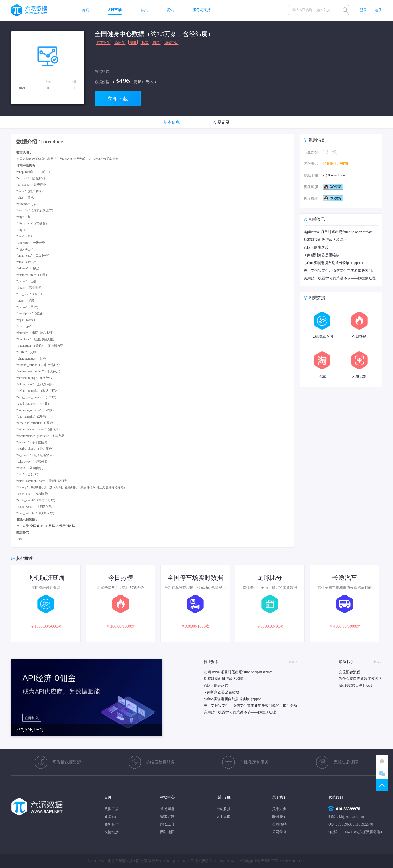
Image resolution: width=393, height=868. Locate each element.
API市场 (115, 10)
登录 (363, 10)
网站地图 (167, 832)
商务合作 (112, 824)
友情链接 (112, 832)
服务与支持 (202, 10)
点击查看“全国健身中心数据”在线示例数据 (46, 526)
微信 (382, 773)
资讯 (170, 10)
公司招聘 (279, 824)
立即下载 (118, 99)
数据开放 (112, 809)
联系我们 (279, 817)
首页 (86, 10)
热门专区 (224, 797)
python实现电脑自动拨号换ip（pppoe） (334, 263)
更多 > (293, 662)
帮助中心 (167, 797)
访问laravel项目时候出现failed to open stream (338, 232)
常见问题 (167, 809)
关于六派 (279, 809)
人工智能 (224, 817)
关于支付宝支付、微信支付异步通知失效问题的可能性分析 (251, 706)
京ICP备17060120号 (179, 861)
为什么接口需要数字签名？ (360, 679)
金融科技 (224, 809)
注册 (378, 10)
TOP (382, 785)
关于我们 (279, 797)
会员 (144, 10)
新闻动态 (112, 817)
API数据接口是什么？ (356, 686)
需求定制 (167, 817)
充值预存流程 (349, 672)
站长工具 (167, 824)
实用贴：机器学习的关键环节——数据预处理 (340, 278)
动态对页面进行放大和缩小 (325, 240)
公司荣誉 (279, 832)
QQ (382, 761)
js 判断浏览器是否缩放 (322, 255)
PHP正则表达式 (316, 247)
